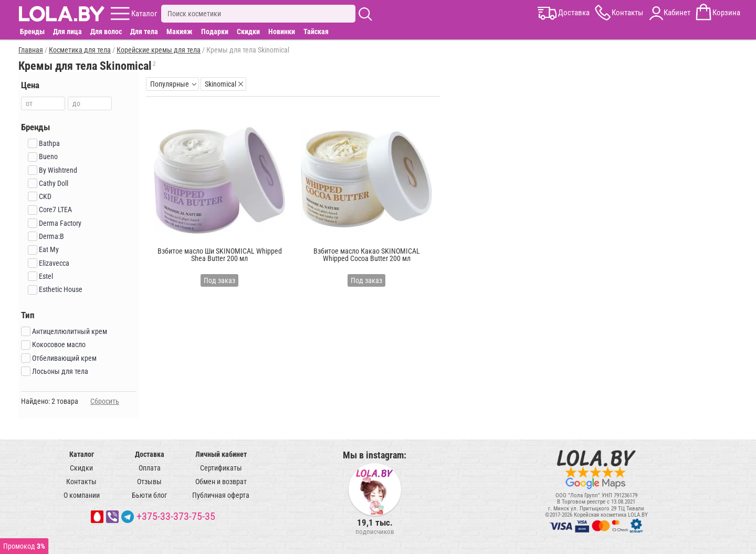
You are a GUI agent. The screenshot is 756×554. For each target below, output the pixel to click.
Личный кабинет (221, 454)
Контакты (81, 482)
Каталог (82, 454)
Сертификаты (221, 468)
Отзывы (149, 482)
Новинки (282, 32)
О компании (82, 495)
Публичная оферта (221, 495)
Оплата (150, 468)
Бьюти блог (149, 495)
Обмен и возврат (221, 482)
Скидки (248, 32)
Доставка (150, 454)
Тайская (316, 32)
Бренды (32, 32)
